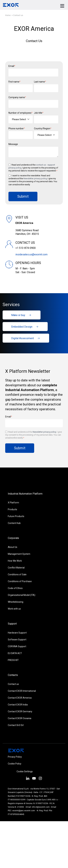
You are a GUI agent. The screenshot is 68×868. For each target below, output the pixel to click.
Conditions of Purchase (20, 581)
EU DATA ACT (15, 653)
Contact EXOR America (20, 698)
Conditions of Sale (17, 574)
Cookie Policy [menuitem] (15, 764)
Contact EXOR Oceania (20, 718)
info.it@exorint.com (41, 807)
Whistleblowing (16, 602)
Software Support (17, 640)
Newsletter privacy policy (35, 178)
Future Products (16, 516)
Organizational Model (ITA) (22, 595)
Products (12, 509)
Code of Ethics (15, 588)
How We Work (15, 561)
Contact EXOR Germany (20, 711)
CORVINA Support (17, 646)
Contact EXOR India (18, 705)
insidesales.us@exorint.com (31, 254)
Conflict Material (16, 568)
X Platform (13, 503)
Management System (19, 554)
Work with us (14, 609)
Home (8, 15)
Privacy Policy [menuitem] (15, 757)
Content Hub (14, 523)
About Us (13, 547)
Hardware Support (17, 633)
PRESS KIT (13, 660)
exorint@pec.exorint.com (24, 811)
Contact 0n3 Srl (16, 725)
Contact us (18, 15)
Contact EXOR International (22, 691)
